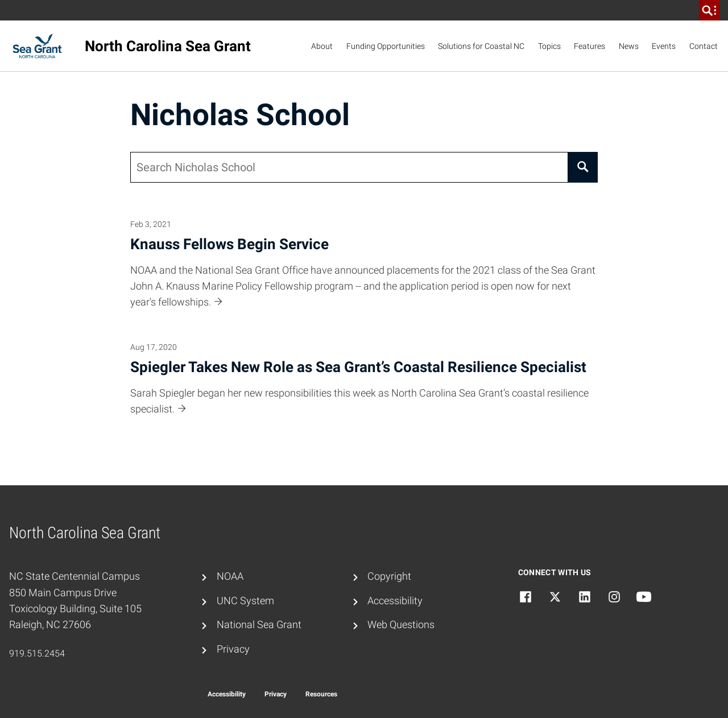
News (629, 46)
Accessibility (395, 601)
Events (664, 46)
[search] (709, 10)
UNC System (245, 601)
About (322, 46)
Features (590, 46)
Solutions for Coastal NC (481, 46)
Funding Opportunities (386, 46)
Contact (704, 46)
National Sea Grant (259, 625)
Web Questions (401, 625)
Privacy (233, 649)
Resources (321, 694)
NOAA (230, 576)
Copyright (389, 576)
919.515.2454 (37, 653)
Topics (549, 46)
